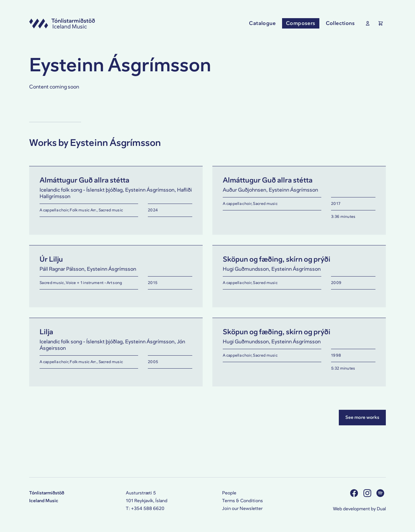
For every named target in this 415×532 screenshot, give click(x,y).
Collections (340, 23)
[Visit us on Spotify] (381, 493)
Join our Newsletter (242, 508)
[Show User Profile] (366, 23)
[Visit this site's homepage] (62, 23)
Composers (301, 23)
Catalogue (262, 23)
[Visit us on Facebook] (355, 493)
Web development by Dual (359, 509)
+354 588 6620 (148, 508)
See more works (362, 417)
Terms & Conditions (243, 501)
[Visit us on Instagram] (368, 493)
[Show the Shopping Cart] (379, 23)
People (229, 493)
